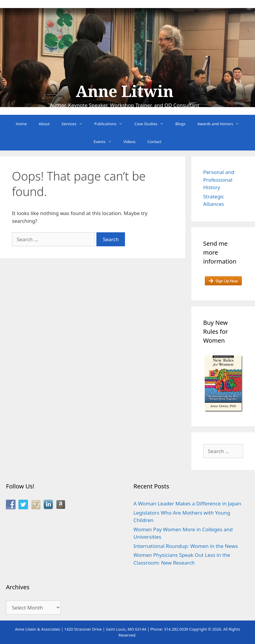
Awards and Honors (221, 124)
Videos (130, 142)
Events (105, 142)
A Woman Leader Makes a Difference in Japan (187, 503)
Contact (155, 142)
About (44, 124)
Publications (111, 124)
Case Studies (152, 124)
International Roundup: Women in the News (186, 546)
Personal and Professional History (219, 180)
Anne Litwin (125, 92)
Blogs (180, 124)
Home (21, 124)
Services (75, 124)
